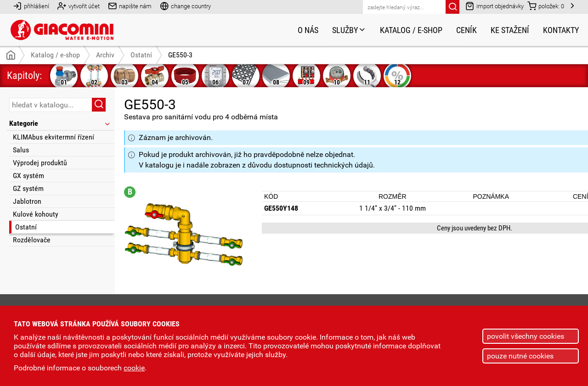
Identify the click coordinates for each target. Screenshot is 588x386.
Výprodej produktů (40, 163)
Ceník (466, 30)
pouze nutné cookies (520, 356)
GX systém (28, 176)
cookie (134, 368)
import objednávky (495, 6)
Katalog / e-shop (411, 30)
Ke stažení (510, 30)
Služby (349, 30)
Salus (21, 150)
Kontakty (561, 30)
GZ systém (28, 188)
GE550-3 (180, 55)
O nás (308, 30)
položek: (546, 6)
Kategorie (60, 123)
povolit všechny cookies (526, 336)
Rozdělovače (32, 240)
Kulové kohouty (36, 214)
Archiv (105, 55)
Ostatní (26, 227)
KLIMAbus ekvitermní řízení (54, 137)
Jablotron (27, 201)
